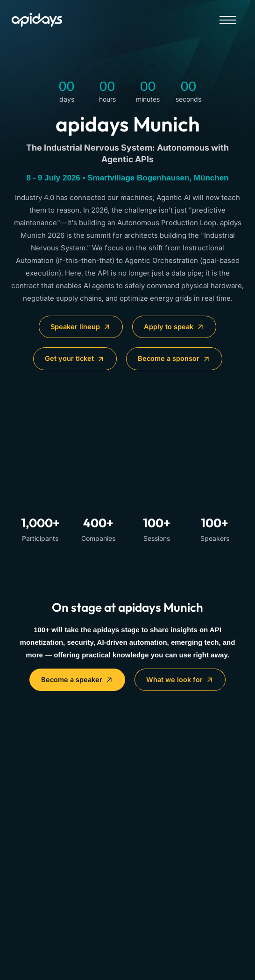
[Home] (49, 20)
